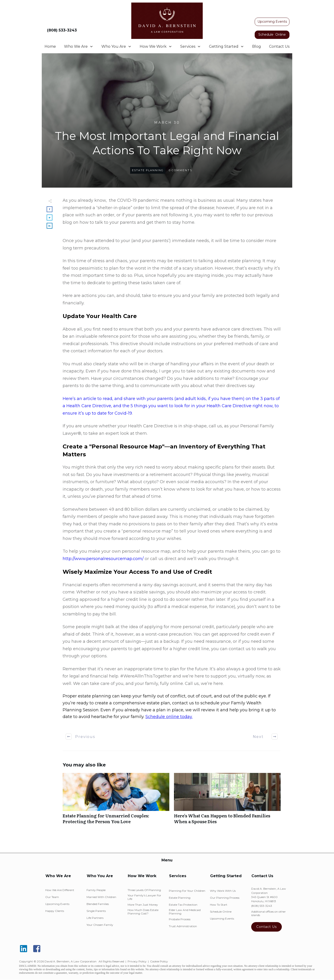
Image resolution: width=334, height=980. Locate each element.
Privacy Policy (137, 961)
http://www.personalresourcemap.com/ (103, 559)
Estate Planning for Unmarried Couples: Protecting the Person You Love (116, 801)
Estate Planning (148, 170)
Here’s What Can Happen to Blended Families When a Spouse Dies (227, 801)
